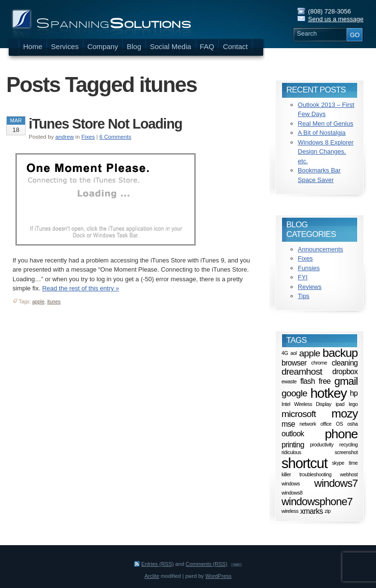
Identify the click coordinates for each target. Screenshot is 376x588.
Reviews (310, 287)
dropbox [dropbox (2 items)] (345, 371)
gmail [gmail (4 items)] (346, 381)
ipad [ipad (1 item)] (340, 404)
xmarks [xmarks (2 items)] (312, 511)
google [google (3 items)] (294, 393)
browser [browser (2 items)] (294, 363)
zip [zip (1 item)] (328, 511)
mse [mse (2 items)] (288, 424)
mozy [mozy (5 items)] (345, 413)
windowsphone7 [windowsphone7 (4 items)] (317, 502)
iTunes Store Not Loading (106, 124)
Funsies (309, 268)
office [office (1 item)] (326, 424)
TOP (236, 565)
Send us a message (336, 19)
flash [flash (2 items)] (308, 381)
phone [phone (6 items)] (341, 434)
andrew (65, 137)
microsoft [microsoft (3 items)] (299, 414)
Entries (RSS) (158, 564)
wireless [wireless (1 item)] (290, 511)
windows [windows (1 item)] (291, 483)
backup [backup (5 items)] (340, 353)
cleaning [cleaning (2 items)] (345, 363)
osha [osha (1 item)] (353, 424)
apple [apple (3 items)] (310, 353)
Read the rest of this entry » (81, 288)
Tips (304, 296)
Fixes (88, 137)
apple (38, 302)
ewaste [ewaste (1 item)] (289, 381)
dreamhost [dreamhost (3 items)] (302, 372)
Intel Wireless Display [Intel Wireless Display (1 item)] (306, 404)
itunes (54, 302)
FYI (303, 277)
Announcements (321, 249)
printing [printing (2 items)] (293, 444)
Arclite (152, 576)
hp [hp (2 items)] (354, 393)
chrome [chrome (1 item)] (319, 363)
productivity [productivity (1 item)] (322, 444)
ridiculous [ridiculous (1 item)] (291, 452)
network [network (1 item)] (308, 424)
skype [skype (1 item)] (338, 463)
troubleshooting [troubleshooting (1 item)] (315, 474)
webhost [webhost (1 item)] (349, 474)
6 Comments (115, 137)
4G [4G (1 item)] (285, 353)
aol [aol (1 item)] (294, 353)
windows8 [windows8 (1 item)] (292, 493)
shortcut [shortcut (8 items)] (304, 463)
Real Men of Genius (326, 124)
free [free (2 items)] (325, 381)
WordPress (218, 576)
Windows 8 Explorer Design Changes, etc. (326, 152)
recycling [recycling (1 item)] (349, 444)
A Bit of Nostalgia (322, 133)
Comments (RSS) (207, 564)
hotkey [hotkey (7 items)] (329, 393)
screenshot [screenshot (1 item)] (346, 452)
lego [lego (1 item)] (353, 404)
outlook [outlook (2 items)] (293, 434)
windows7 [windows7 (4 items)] (336, 483)
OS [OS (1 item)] (340, 424)
